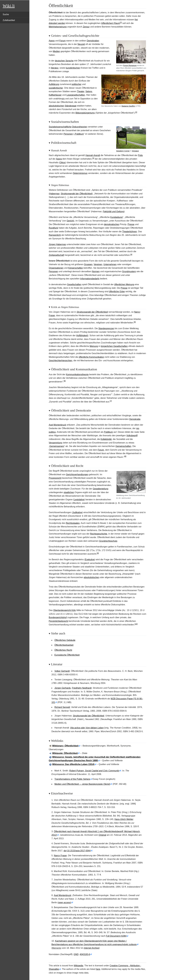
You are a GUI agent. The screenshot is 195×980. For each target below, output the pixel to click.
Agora (52, 41)
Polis (140, 155)
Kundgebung (116, 217)
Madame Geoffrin (128, 106)
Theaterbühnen (130, 232)
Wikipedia (78, 966)
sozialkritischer (56, 88)
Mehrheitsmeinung (58, 27)
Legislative (79, 500)
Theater (81, 91)
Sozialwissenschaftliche (60, 127)
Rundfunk (53, 228)
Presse (131, 224)
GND (76, 954)
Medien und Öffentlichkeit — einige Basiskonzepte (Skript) (82, 784)
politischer (77, 84)
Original (102, 835)
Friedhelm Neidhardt (82, 688)
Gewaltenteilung (101, 489)
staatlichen (69, 492)
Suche (6, 14)
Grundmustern (129, 271)
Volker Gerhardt (62, 671)
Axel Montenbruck (57, 425)
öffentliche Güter (117, 291)
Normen (96, 271)
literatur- (55, 68)
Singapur (135, 151)
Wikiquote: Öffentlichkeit (65, 753)
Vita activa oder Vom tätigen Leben (87, 728)
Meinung (94, 346)
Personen (68, 134)
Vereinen (98, 264)
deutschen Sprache (64, 61)
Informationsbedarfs (90, 279)
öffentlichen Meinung (124, 284)
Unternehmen (110, 264)
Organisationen (56, 268)
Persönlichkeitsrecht (58, 621)
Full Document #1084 (116, 936)
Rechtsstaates (73, 523)
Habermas (54, 194)
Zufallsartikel (9, 20)
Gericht (70, 221)
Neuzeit (81, 44)
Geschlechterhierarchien (60, 361)
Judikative (77, 512)
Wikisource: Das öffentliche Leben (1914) (73, 764)
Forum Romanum (130, 65)
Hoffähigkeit (82, 335)
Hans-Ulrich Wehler (124, 819)
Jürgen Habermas (57, 244)
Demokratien (93, 41)
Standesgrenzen (106, 328)
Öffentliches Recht (63, 650)
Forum (62, 41)
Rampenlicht (55, 235)
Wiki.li (9, 6)
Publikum (79, 134)
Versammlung (55, 443)
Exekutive (90, 560)
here (98, 969)
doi (65, 851)
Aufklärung (54, 84)
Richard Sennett (62, 707)
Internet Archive (91, 948)
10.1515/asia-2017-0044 (79, 851)
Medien (56, 51)
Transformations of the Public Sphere (72, 779)
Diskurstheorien (80, 127)
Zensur (86, 27)
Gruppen (88, 264)
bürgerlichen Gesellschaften (114, 346)
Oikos (62, 162)
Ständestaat (70, 106)
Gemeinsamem (57, 446)
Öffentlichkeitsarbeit (64, 645)
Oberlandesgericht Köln (65, 610)
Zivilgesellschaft (56, 255)
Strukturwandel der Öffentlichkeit (76, 194)
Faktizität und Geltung (113, 211)
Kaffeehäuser (55, 95)
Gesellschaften (74, 284)
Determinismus (80, 173)
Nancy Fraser (60, 856)
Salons (89, 91)
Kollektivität (106, 439)
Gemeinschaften (123, 446)
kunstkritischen (73, 68)
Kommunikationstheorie (77, 374)
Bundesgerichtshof (58, 617)
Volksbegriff (132, 436)
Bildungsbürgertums (85, 113)
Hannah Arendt (93, 155)
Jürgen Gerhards (63, 688)
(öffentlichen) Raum (110, 23)
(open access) (64, 903)
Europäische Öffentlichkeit (67, 655)
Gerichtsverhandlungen (77, 475)
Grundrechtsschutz (108, 541)
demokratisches (112, 224)
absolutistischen (56, 106)
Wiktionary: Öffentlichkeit (65, 746)
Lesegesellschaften (76, 95)
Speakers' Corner (123, 151)
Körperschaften (76, 268)
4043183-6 (85, 954)
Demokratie (135, 419)
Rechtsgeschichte (99, 534)
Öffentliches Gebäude (65, 640)
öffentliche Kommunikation (91, 357)
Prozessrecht (55, 478)
